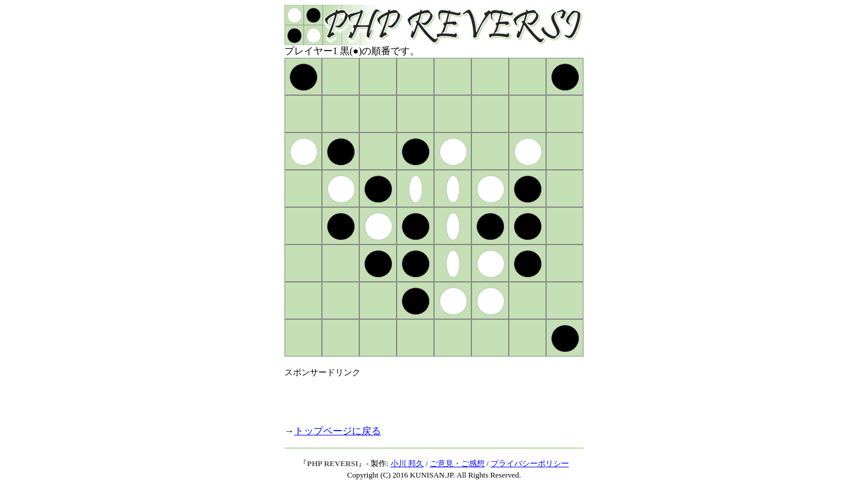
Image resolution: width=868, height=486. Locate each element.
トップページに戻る (338, 431)
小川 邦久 (407, 464)
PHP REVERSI (332, 464)
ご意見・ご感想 (457, 464)
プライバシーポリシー (530, 464)
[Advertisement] (426, 396)
